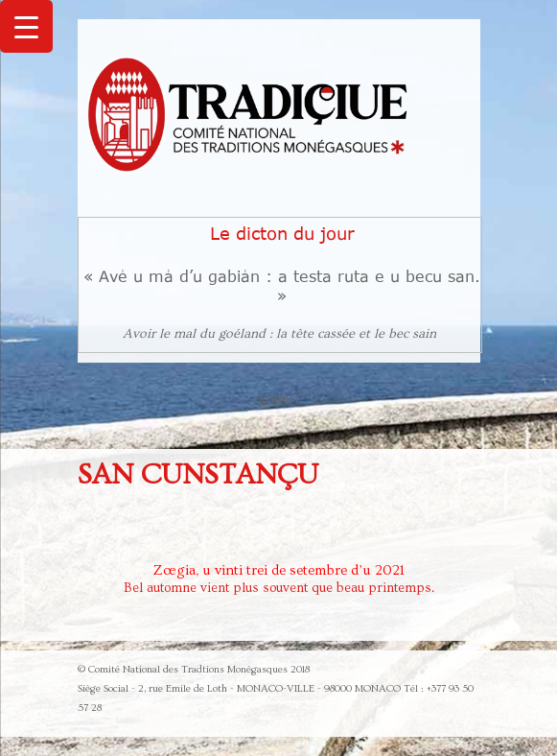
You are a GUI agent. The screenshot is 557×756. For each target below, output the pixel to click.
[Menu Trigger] (26, 26)
